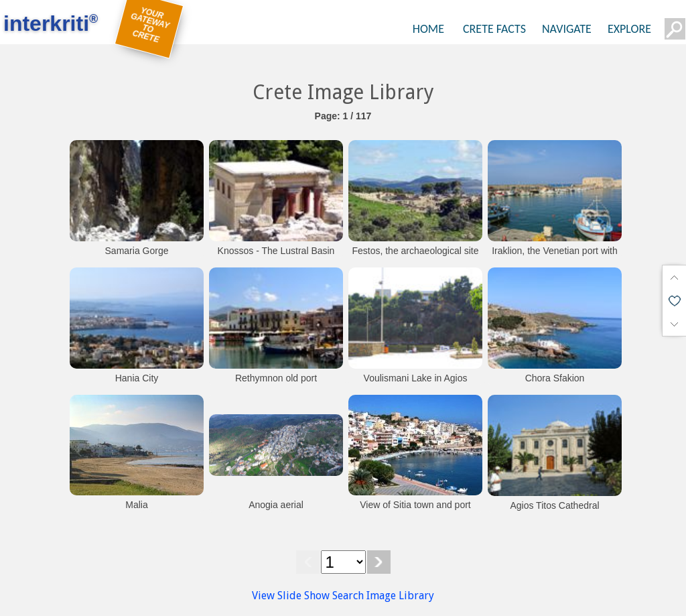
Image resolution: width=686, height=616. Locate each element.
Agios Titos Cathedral (554, 505)
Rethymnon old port (276, 378)
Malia (136, 505)
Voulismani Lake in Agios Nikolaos (416, 385)
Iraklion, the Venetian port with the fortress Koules (555, 257)
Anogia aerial (276, 505)
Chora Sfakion (555, 378)
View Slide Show (291, 596)
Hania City (137, 378)
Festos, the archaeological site (415, 251)
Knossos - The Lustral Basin (276, 251)
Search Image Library (383, 596)
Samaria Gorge (137, 251)
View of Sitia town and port (415, 505)
